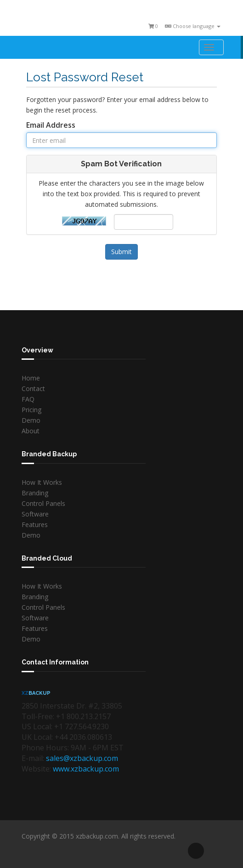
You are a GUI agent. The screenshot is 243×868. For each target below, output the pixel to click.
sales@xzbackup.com (82, 758)
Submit (121, 252)
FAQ (28, 399)
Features (35, 525)
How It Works (42, 482)
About (31, 431)
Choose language (193, 26)
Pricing (31, 410)
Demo (31, 420)
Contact (33, 389)
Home (31, 378)
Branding (35, 493)
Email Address (51, 125)
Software (35, 514)
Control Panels (43, 503)
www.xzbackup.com (86, 769)
